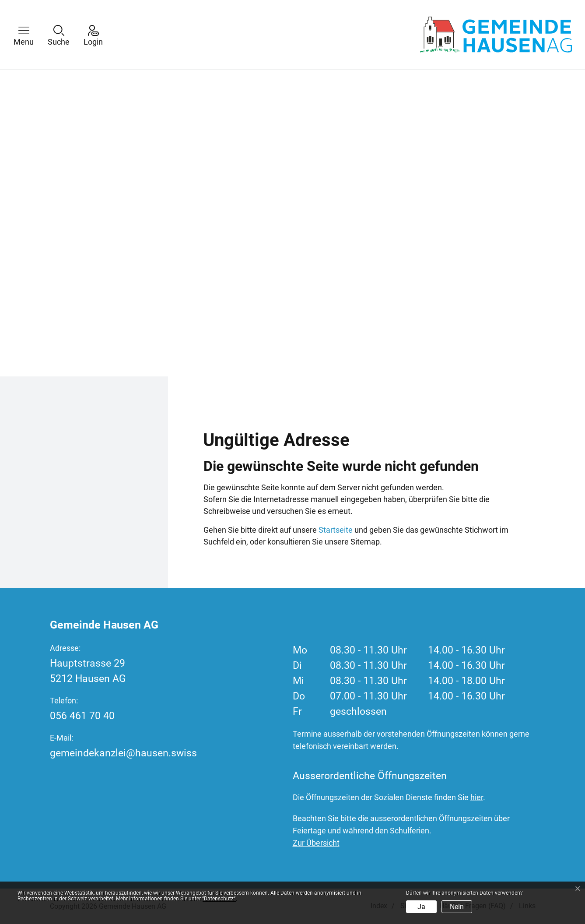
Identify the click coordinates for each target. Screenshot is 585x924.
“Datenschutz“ (219, 899)
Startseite (336, 530)
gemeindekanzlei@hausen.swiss (123, 753)
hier (477, 797)
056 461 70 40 (82, 716)
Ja (421, 907)
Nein (457, 907)
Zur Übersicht (316, 843)
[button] (30, 35)
